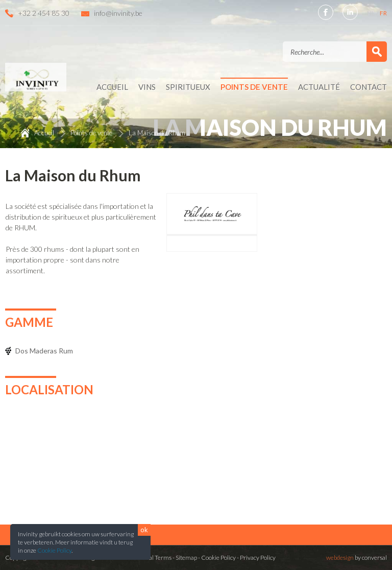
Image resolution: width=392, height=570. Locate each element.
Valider (377, 52)
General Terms (152, 557)
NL (371, 13)
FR (383, 13)
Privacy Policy (258, 557)
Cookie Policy (54, 550)
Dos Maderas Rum (44, 351)
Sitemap (186, 557)
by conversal (357, 557)
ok (144, 530)
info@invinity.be (118, 13)
